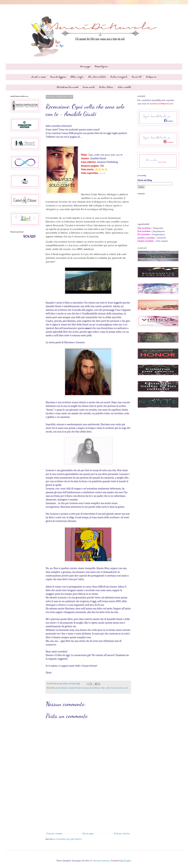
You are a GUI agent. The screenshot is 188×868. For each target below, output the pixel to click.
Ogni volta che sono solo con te (114, 688)
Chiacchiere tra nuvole (68, 87)
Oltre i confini (77, 77)
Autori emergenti (119, 77)
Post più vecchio (122, 834)
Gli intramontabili (97, 77)
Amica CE (137, 77)
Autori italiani (106, 87)
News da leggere (58, 77)
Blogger (127, 861)
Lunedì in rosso (39, 77)
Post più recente (54, 834)
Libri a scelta (125, 87)
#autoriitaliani (61, 688)
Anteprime (151, 77)
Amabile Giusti (75, 688)
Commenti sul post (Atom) (69, 839)
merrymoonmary (101, 861)
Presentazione (101, 67)
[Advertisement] (88, 807)
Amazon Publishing (91, 688)
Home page (85, 67)
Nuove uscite (89, 87)
